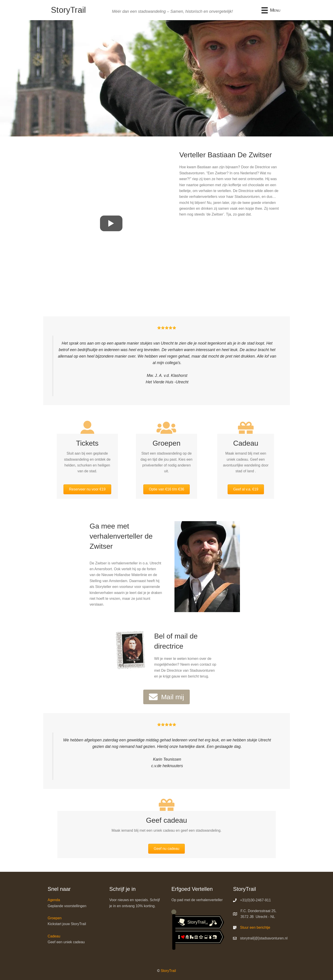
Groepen (55, 918)
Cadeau (54, 936)
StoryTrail (168, 971)
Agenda (54, 900)
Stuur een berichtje (255, 927)
